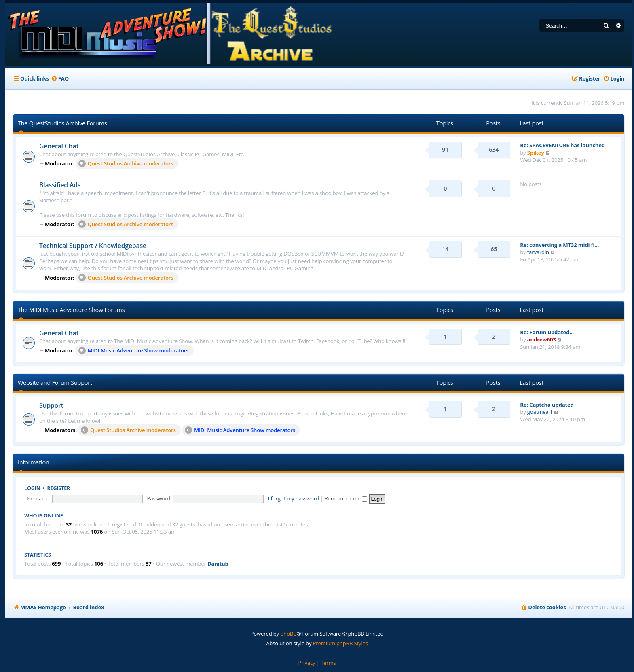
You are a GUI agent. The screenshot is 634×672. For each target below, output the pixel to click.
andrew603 (542, 339)
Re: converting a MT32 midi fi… (559, 245)
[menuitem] (60, 79)
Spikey (536, 153)
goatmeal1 (540, 412)
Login (32, 488)
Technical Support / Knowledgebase (93, 246)
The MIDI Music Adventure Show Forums (71, 310)
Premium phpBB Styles (340, 643)
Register (59, 488)
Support (51, 405)
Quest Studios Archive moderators (126, 163)
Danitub (218, 564)
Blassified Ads (60, 185)
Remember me (346, 498)
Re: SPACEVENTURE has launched (562, 145)
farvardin (538, 252)
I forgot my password (294, 498)
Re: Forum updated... (547, 332)
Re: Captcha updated (547, 405)
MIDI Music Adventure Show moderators (134, 350)
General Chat (59, 146)
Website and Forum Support (55, 383)
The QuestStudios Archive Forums (62, 123)
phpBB (288, 634)
